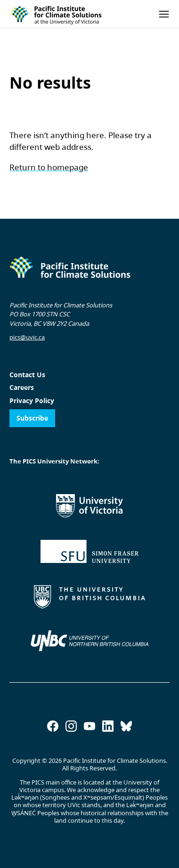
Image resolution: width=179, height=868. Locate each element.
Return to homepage (49, 167)
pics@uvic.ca (27, 337)
